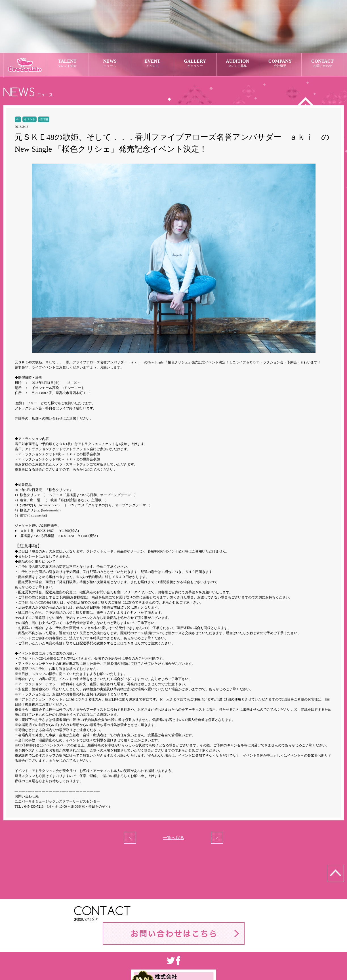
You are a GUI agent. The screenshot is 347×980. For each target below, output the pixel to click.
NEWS (110, 63)
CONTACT (323, 63)
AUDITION (238, 63)
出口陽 (44, 119)
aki (18, 119)
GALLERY (195, 63)
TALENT (67, 63)
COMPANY (280, 63)
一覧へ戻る (173, 838)
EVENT (153, 63)
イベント (30, 119)
